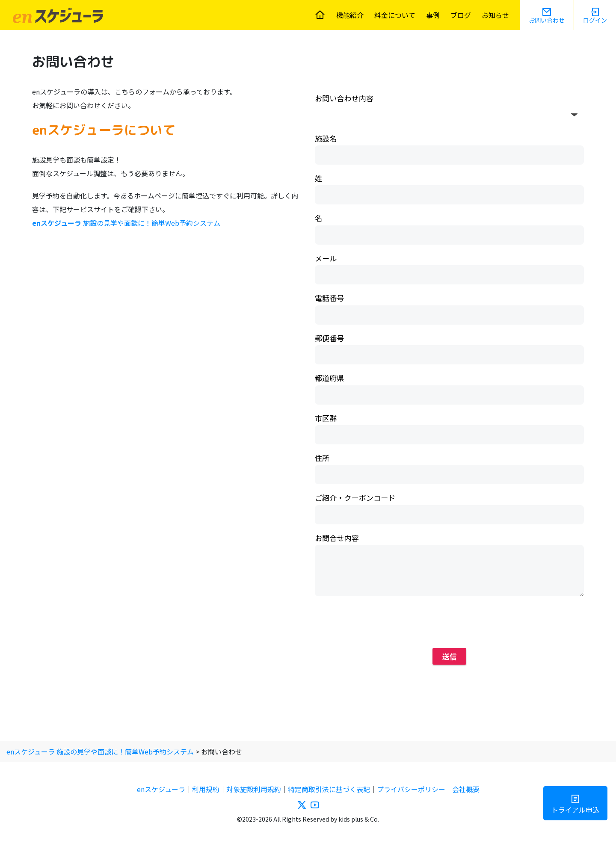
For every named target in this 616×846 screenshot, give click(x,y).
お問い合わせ (547, 20)
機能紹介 (350, 15)
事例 (433, 15)
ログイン (595, 20)
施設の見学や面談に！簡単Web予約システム (126, 223)
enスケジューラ (161, 789)
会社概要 (466, 789)
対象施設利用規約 (254, 789)
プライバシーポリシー (411, 789)
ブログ (461, 15)
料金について (395, 15)
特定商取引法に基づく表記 (329, 789)
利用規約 (206, 789)
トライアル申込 (575, 810)
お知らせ (495, 15)
